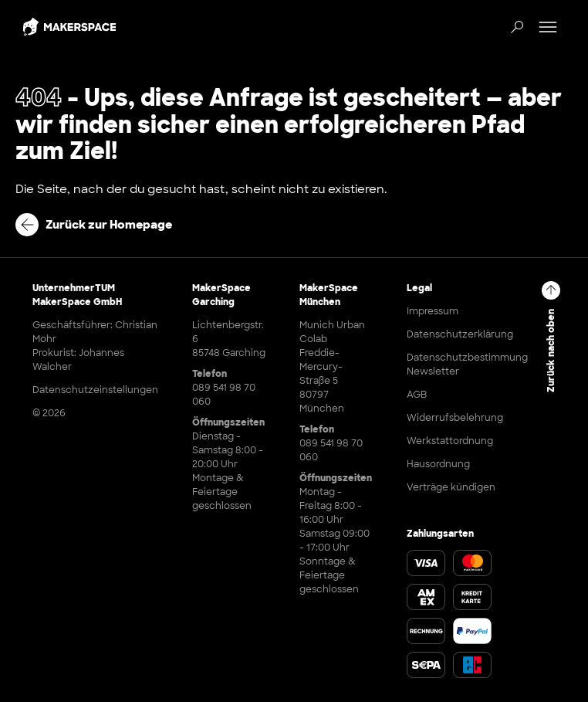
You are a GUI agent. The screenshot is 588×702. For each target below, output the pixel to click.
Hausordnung (438, 464)
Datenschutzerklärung (460, 334)
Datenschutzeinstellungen (95, 390)
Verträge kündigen (451, 487)
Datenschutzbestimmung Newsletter (467, 365)
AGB (417, 395)
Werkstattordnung (450, 441)
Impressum (433, 311)
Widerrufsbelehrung (455, 418)
